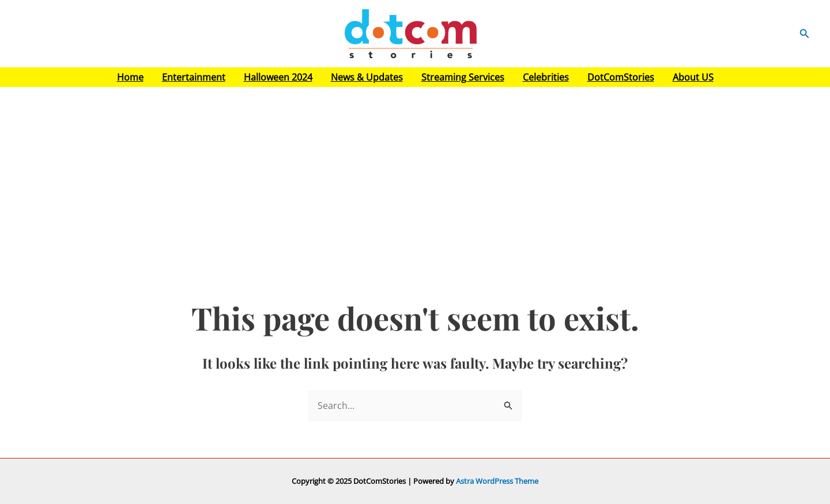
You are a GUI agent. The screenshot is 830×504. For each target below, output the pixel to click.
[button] (805, 34)
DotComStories (621, 77)
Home (130, 77)
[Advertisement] (415, 173)
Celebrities (546, 77)
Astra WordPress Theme (497, 481)
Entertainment (194, 77)
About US (693, 77)
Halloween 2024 (278, 77)
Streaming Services (463, 77)
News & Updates (367, 77)
